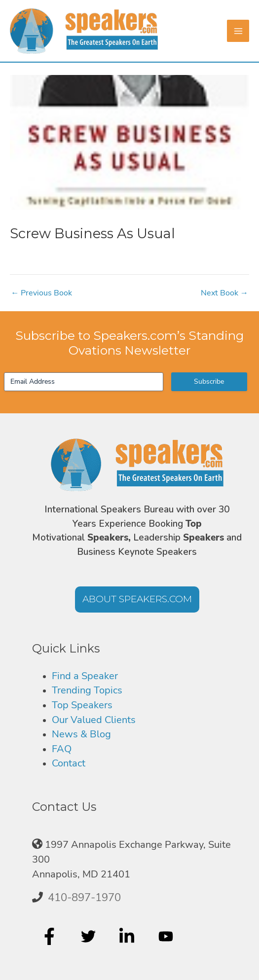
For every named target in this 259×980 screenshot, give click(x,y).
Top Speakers (82, 705)
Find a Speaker (85, 676)
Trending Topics (87, 690)
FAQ (62, 749)
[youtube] (167, 936)
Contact (69, 763)
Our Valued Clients (94, 720)
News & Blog (81, 734)
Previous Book (41, 293)
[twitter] (90, 936)
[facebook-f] (51, 936)
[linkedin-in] (128, 936)
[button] (137, 599)
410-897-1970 (84, 898)
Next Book (224, 293)
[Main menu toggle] (238, 31)
